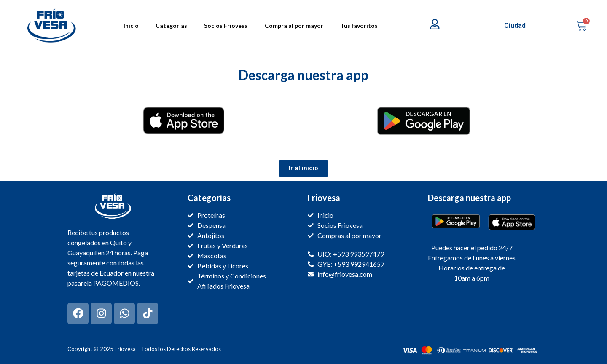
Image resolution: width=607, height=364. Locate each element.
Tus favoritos (359, 25)
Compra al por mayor (294, 25)
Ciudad (515, 25)
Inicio (131, 25)
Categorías (171, 25)
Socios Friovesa (226, 25)
